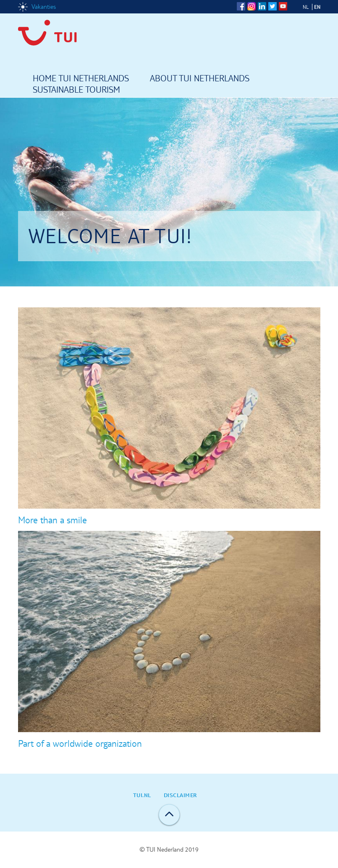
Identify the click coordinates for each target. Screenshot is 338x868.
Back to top (169, 815)
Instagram (252, 6)
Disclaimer (180, 795)
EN (317, 7)
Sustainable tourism (76, 90)
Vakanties (44, 7)
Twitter (272, 6)
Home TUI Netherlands (81, 79)
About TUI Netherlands (200, 79)
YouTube (283, 6)
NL (306, 7)
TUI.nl (142, 795)
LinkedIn (262, 6)
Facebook (241, 6)
